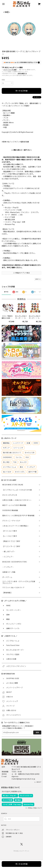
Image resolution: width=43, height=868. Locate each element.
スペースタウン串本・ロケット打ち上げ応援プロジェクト (19, 582)
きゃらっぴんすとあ (10, 495)
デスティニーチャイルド (11, 521)
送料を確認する (22, 74)
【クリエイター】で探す (11, 546)
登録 (37, 732)
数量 (3, 80)
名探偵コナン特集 (9, 572)
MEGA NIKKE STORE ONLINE (13, 485)
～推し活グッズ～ (9, 552)
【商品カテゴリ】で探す (11, 541)
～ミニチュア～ (8, 557)
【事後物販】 (7, 593)
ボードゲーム (7, 577)
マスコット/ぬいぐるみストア (13, 588)
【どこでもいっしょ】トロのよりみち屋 (18, 490)
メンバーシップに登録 (10, 70)
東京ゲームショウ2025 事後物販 (15, 505)
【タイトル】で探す (10, 531)
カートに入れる (21, 91)
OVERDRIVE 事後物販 (10, 510)
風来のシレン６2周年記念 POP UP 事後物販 (18, 516)
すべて (6, 292)
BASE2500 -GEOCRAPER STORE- (15, 562)
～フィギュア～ (8, 567)
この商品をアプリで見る (21, 273)
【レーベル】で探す (10, 536)
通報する (38, 279)
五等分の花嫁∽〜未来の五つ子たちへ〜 (18, 500)
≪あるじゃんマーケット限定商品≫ (15, 526)
